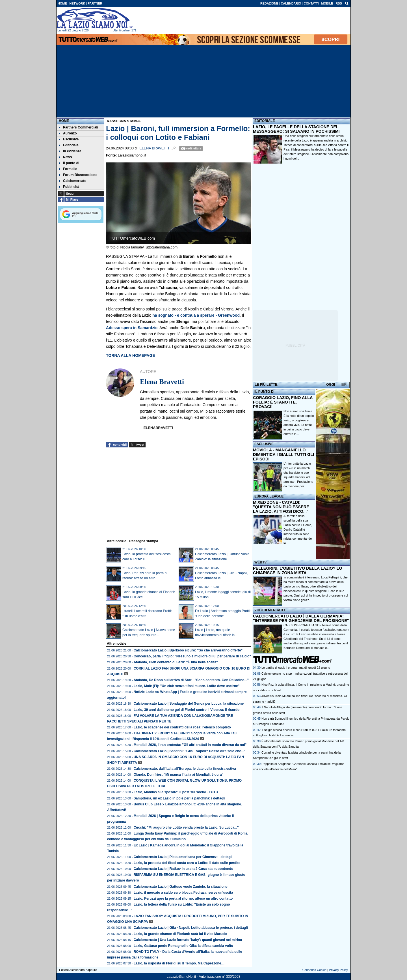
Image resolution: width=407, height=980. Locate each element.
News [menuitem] (65, 157)
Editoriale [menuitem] (69, 145)
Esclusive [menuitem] (69, 139)
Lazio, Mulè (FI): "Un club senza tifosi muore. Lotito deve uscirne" (187, 686)
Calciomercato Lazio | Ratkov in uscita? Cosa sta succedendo (184, 869)
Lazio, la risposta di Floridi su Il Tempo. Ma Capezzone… (179, 963)
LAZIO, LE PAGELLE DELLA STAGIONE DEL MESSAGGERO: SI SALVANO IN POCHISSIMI (296, 129)
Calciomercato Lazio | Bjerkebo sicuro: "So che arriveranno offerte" (188, 650)
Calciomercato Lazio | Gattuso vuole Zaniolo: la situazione (181, 887)
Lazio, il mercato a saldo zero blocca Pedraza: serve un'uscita (183, 893)
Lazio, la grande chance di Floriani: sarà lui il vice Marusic (180, 934)
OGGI (331, 385)
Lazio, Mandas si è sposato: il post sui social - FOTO (176, 792)
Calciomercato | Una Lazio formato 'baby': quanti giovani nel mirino (188, 940)
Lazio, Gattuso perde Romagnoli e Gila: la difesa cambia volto (183, 946)
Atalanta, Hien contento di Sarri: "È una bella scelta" (176, 662)
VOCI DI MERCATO (270, 610)
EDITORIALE (265, 121)
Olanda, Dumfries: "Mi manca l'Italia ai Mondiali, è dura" (179, 775)
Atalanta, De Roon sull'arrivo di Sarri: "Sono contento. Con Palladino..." (191, 680)
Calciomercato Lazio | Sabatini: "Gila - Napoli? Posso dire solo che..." (190, 751)
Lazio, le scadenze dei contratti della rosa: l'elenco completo (182, 727)
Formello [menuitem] (68, 169)
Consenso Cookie (314, 970)
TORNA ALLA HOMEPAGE (131, 355)
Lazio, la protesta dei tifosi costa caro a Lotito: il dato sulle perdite (187, 863)
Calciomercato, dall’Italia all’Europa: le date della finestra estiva (185, 769)
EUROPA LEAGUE (269, 496)
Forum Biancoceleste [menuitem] (78, 175)
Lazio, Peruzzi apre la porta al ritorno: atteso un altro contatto (183, 898)
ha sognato (196, 315)
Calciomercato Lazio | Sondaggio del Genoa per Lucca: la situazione (189, 704)
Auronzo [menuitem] (68, 133)
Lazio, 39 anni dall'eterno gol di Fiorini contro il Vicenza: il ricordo (187, 710)
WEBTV (260, 562)
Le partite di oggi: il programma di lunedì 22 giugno (296, 668)
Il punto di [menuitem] (69, 163)
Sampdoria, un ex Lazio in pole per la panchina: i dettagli (179, 798)
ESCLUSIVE (264, 444)
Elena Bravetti (154, 148)
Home (64, 121)
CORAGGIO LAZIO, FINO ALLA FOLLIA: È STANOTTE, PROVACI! (283, 402)
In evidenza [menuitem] (70, 151)
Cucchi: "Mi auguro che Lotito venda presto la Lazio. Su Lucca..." (186, 827)
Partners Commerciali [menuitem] (78, 127)
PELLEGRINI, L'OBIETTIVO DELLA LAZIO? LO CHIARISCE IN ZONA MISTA (297, 571)
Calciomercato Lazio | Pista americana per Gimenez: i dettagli (183, 857)
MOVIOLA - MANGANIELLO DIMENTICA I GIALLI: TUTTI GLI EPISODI (283, 454)
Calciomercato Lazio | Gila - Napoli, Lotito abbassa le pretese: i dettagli (191, 928)
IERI (344, 385)
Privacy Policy (338, 970)
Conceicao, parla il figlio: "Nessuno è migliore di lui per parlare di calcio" (192, 656)
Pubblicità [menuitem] (69, 187)
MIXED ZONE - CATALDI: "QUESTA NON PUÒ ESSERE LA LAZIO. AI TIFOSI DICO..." (281, 507)
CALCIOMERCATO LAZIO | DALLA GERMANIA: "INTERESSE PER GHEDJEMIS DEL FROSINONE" (301, 618)
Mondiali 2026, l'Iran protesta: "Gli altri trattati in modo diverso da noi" (190, 745)
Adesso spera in (132, 328)
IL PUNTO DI (264, 392)
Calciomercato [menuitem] (73, 181)
